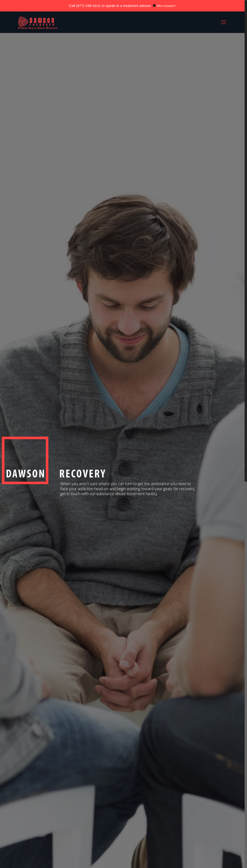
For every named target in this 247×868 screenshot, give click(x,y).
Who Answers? (166, 6)
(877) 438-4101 (88, 6)
